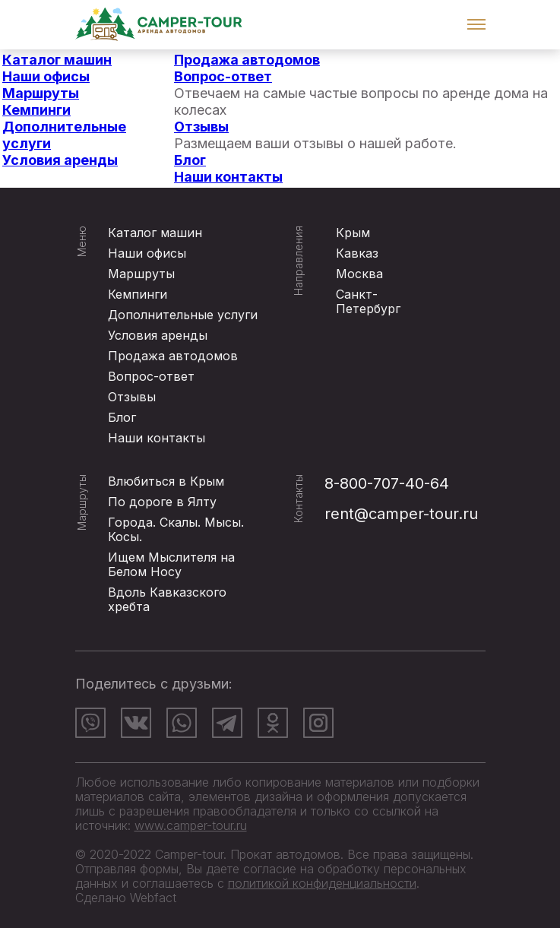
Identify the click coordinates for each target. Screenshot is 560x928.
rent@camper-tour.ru (401, 514)
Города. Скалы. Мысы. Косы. (176, 529)
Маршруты (41, 93)
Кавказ (357, 253)
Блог (190, 160)
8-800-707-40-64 (387, 483)
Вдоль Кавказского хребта (167, 599)
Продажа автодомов (247, 60)
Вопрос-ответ (223, 76)
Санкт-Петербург (368, 301)
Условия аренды (60, 160)
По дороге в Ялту (162, 502)
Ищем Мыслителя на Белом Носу (171, 564)
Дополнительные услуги (183, 315)
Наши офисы (46, 76)
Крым (353, 233)
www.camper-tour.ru (191, 825)
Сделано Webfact (126, 898)
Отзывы (201, 127)
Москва (359, 274)
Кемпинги (36, 110)
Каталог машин (57, 60)
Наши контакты (228, 177)
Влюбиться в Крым (166, 481)
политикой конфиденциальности (322, 883)
